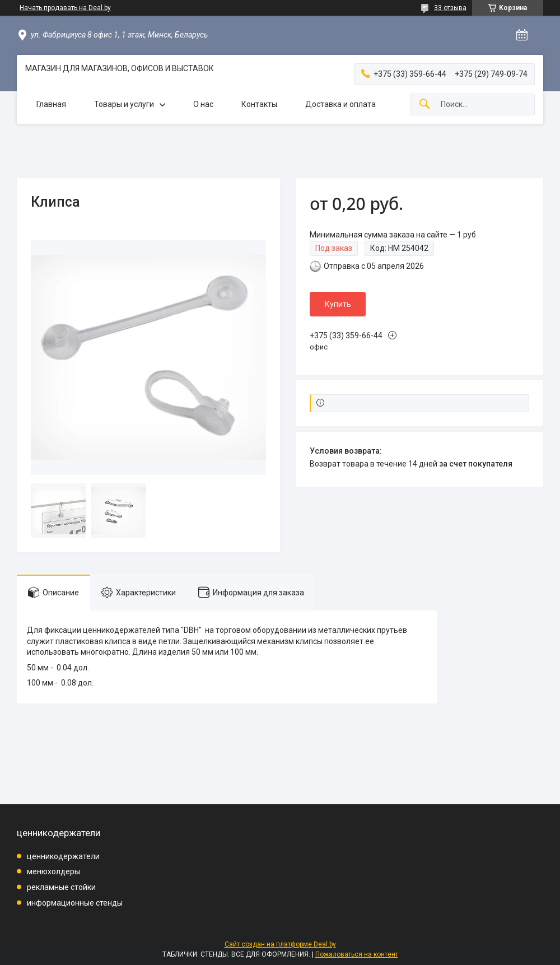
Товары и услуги (124, 104)
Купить (338, 304)
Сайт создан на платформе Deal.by (280, 944)
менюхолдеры (53, 871)
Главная (51, 104)
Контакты (259, 104)
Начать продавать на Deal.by (65, 8)
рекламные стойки (61, 887)
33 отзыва (450, 8)
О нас (203, 104)
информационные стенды (75, 903)
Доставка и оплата (340, 104)
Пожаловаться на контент (357, 954)
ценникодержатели (63, 856)
